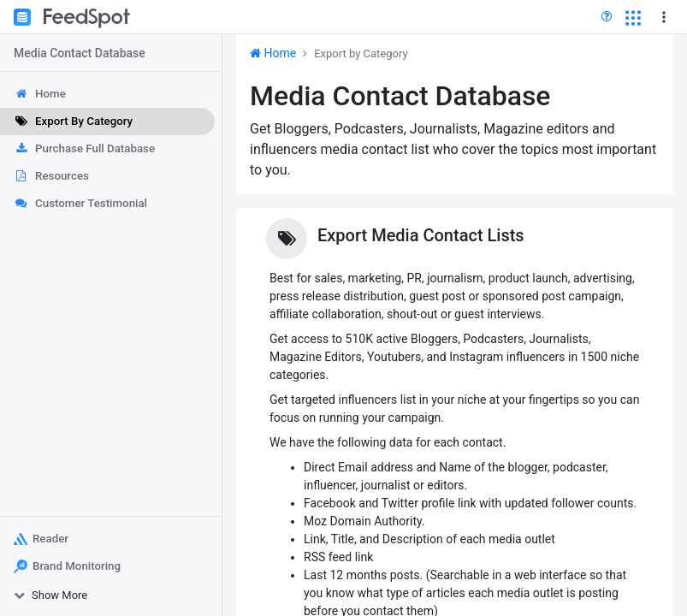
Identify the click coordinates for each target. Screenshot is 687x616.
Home (273, 53)
